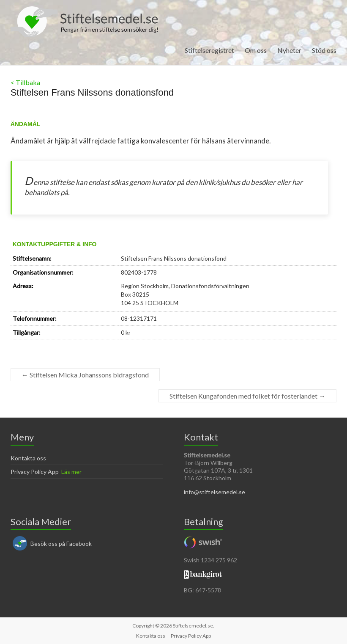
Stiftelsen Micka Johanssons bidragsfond (85, 375)
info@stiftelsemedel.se (214, 492)
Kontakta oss (28, 458)
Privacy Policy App (35, 472)
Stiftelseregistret (209, 50)
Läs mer (71, 472)
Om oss (256, 50)
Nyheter (289, 50)
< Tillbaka (25, 82)
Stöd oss (324, 50)
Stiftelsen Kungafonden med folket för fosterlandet (247, 396)
